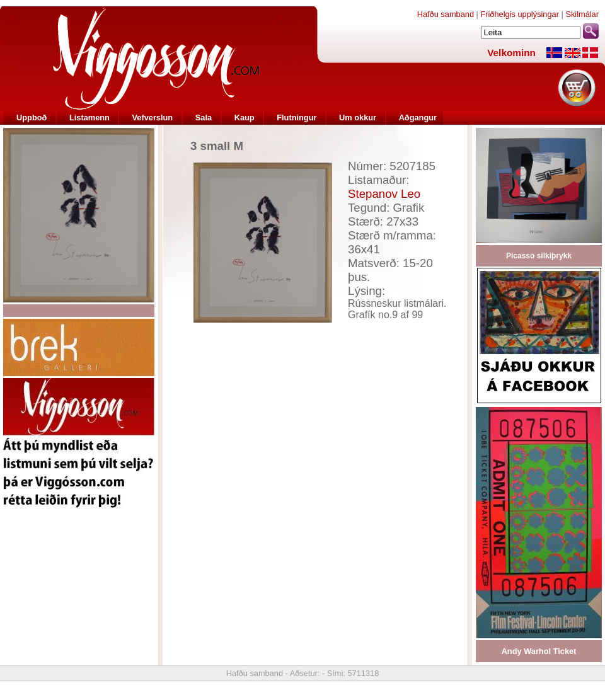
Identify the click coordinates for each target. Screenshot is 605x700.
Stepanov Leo (384, 194)
